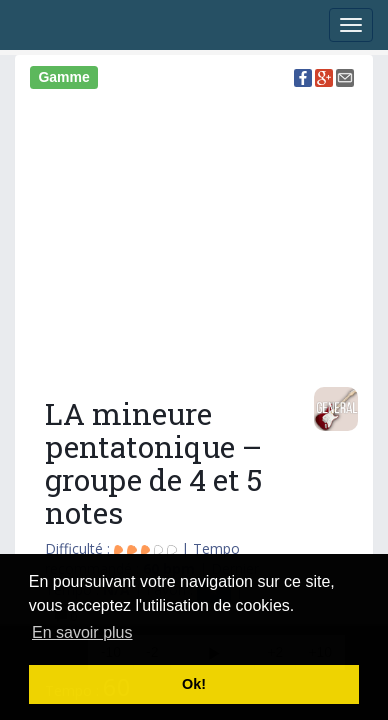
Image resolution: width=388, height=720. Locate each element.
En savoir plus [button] (82, 632)
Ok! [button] (194, 684)
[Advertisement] (194, 235)
